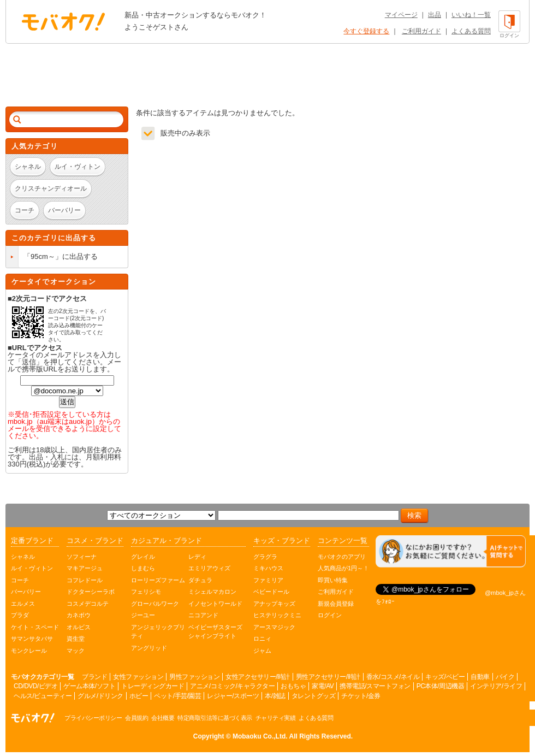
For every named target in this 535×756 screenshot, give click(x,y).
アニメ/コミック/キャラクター (232, 686)
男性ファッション (194, 677)
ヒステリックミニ (277, 615)
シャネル (23, 557)
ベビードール (271, 592)
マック (76, 651)
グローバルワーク (155, 604)
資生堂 (76, 639)
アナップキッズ (274, 604)
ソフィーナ (82, 557)
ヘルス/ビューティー (43, 696)
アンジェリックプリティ (158, 632)
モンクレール (29, 651)
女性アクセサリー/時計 (258, 677)
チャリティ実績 (276, 718)
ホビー (139, 696)
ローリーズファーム (158, 580)
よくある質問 (471, 31)
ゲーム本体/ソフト (89, 686)
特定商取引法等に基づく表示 (215, 718)
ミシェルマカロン (212, 592)
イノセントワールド (215, 604)
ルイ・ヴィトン (32, 568)
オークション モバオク (63, 21)
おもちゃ (293, 686)
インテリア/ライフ (496, 686)
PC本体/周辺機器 (441, 686)
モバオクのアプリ (342, 557)
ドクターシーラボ (91, 592)
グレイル (143, 557)
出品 (435, 15)
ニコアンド (203, 615)
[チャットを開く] (451, 551)
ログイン (330, 615)
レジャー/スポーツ (233, 696)
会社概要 (163, 718)
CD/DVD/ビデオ (35, 686)
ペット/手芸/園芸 (177, 696)
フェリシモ (146, 592)
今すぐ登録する (366, 31)
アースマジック (274, 627)
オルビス (79, 627)
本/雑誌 (275, 696)
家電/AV (323, 686)
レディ (197, 557)
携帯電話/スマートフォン (375, 686)
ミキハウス (268, 568)
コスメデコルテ (88, 604)
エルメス (23, 604)
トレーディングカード (153, 686)
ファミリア (268, 580)
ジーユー (143, 615)
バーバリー (26, 592)
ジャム (262, 651)
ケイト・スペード (35, 627)
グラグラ (265, 557)
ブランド (94, 677)
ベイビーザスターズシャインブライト (215, 632)
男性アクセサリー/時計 (328, 677)
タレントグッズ (314, 696)
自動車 (480, 677)
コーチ (20, 580)
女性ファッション (138, 677)
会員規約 (136, 718)
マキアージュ (85, 568)
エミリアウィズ (209, 568)
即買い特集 (333, 580)
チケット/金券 (361, 696)
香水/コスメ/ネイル (393, 677)
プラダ (20, 615)
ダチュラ (200, 580)
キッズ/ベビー (445, 677)
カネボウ (79, 615)
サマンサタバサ (32, 639)
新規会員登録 (336, 604)
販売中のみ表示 (185, 133)
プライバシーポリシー (93, 718)
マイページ (401, 15)
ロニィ (262, 639)
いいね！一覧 (471, 15)
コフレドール (85, 580)
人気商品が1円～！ (343, 568)
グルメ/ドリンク (100, 696)
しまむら (143, 568)
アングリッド (149, 648)
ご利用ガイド (421, 31)
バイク (505, 677)
